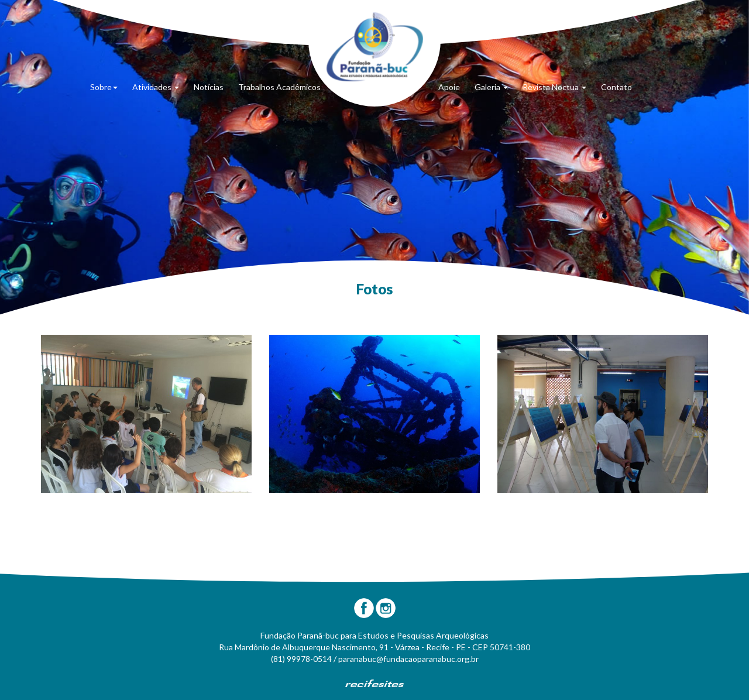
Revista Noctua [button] (554, 87)
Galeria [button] (491, 87)
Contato (616, 87)
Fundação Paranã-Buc (375, 47)
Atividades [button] (156, 87)
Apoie (449, 87)
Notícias (209, 87)
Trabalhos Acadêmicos (279, 87)
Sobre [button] (104, 87)
